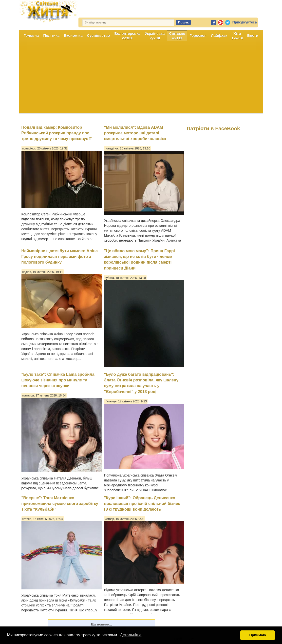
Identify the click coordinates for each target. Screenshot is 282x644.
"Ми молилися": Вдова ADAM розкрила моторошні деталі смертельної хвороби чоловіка (135, 133)
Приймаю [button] (258, 635)
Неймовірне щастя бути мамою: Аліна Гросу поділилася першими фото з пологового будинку (60, 257)
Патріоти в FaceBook (213, 128)
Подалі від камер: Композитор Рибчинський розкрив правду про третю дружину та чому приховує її (57, 133)
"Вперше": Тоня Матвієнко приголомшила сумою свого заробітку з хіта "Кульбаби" (60, 504)
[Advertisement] (141, 78)
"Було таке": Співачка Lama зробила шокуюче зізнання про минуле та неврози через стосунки (58, 380)
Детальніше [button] (131, 635)
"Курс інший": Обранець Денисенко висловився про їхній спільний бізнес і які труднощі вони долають (142, 504)
